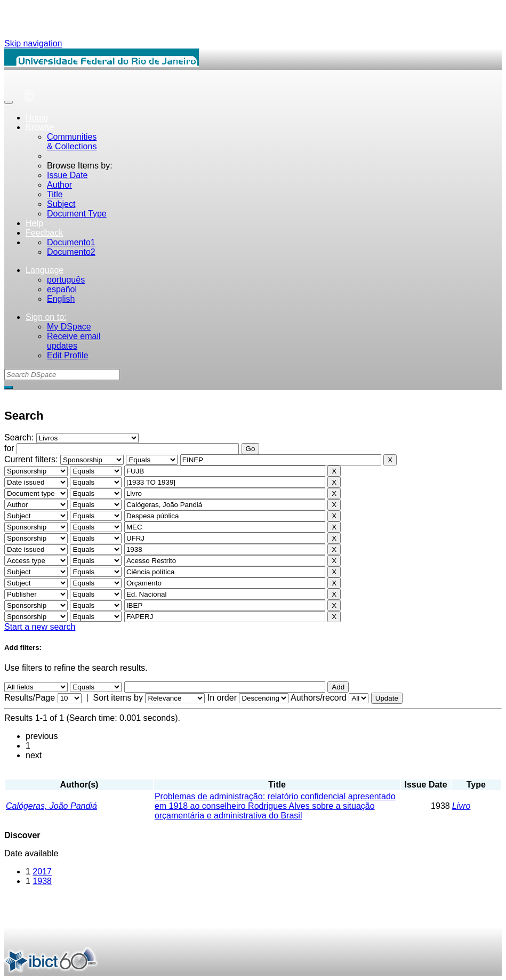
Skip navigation (33, 43)
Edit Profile (67, 355)
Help (34, 223)
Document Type (77, 214)
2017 (42, 871)
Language (45, 270)
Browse (40, 127)
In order (222, 698)
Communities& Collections (72, 142)
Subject (61, 204)
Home (37, 118)
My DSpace (69, 327)
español (62, 289)
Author (59, 185)
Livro (461, 806)
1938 (42, 881)
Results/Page (30, 698)
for (9, 448)
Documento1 (71, 242)
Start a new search (40, 627)
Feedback (44, 233)
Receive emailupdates (74, 341)
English (61, 299)
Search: (20, 437)
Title (55, 194)
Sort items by (118, 698)
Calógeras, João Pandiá (51, 806)
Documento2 (71, 252)
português (66, 280)
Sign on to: (46, 317)
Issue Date (67, 175)
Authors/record (319, 698)
